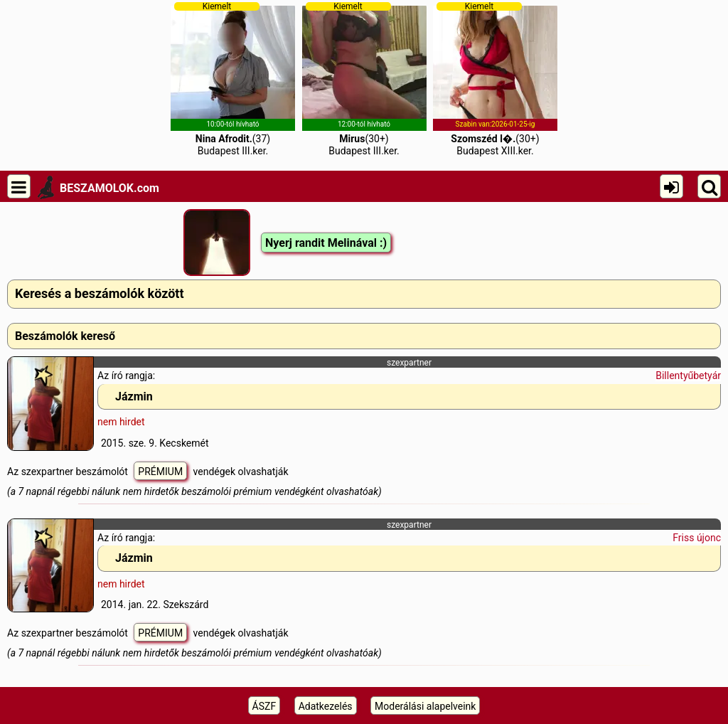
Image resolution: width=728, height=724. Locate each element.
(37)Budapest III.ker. (233, 79)
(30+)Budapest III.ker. (364, 79)
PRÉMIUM (160, 472)
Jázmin (134, 396)
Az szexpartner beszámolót (69, 472)
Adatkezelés (326, 706)
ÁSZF (264, 706)
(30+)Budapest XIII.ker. (495, 79)
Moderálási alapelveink (425, 706)
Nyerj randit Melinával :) (326, 243)
